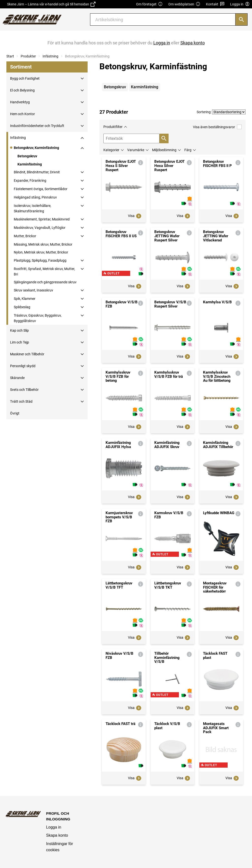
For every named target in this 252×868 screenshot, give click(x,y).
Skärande (17, 378)
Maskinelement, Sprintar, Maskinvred (42, 219)
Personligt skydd (23, 366)
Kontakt (215, 4)
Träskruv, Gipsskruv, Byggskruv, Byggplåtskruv (38, 318)
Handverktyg (20, 102)
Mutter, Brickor (25, 236)
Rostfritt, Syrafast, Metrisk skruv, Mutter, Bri (44, 271)
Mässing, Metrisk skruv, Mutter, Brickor (43, 244)
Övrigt (15, 413)
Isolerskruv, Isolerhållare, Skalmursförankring (32, 208)
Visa (135, 216)
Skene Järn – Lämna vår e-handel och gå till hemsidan (51, 4)
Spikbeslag (22, 307)
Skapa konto (57, 835)
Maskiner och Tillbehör (27, 354)
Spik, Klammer (25, 299)
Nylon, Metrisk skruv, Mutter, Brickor (41, 252)
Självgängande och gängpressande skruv (45, 282)
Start (10, 56)
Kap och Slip (19, 330)
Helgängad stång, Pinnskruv (35, 197)
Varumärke (136, 150)
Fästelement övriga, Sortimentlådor (41, 189)
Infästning (50, 56)
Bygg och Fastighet (25, 78)
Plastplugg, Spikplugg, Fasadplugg (40, 260)
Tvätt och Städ (21, 401)
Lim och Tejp (20, 342)
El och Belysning (22, 90)
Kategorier (111, 150)
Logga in (54, 827)
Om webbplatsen (184, 4)
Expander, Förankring (30, 181)
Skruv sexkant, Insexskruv (33, 290)
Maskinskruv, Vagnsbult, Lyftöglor (40, 228)
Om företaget (149, 4)
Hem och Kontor (23, 114)
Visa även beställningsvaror (217, 127)
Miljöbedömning (164, 150)
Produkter (28, 56)
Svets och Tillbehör (24, 390)
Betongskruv (27, 156)
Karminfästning (30, 164)
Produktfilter (113, 127)
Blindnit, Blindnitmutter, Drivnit (37, 172)
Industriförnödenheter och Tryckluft (37, 126)
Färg (188, 150)
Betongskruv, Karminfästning (36, 148)
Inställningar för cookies (59, 847)
